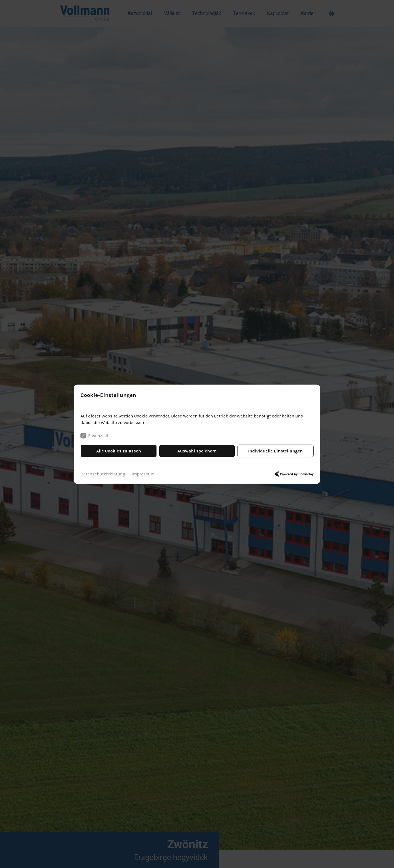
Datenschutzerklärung (103, 474)
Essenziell (94, 436)
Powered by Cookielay (294, 474)
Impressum (143, 474)
